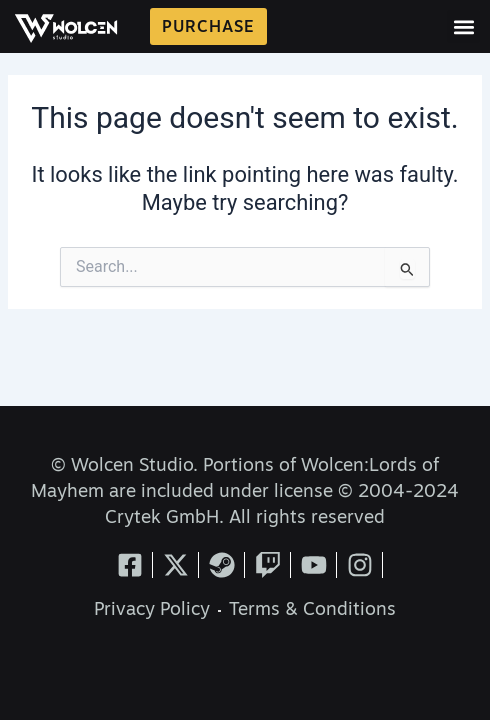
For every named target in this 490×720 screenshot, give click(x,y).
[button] (463, 26)
